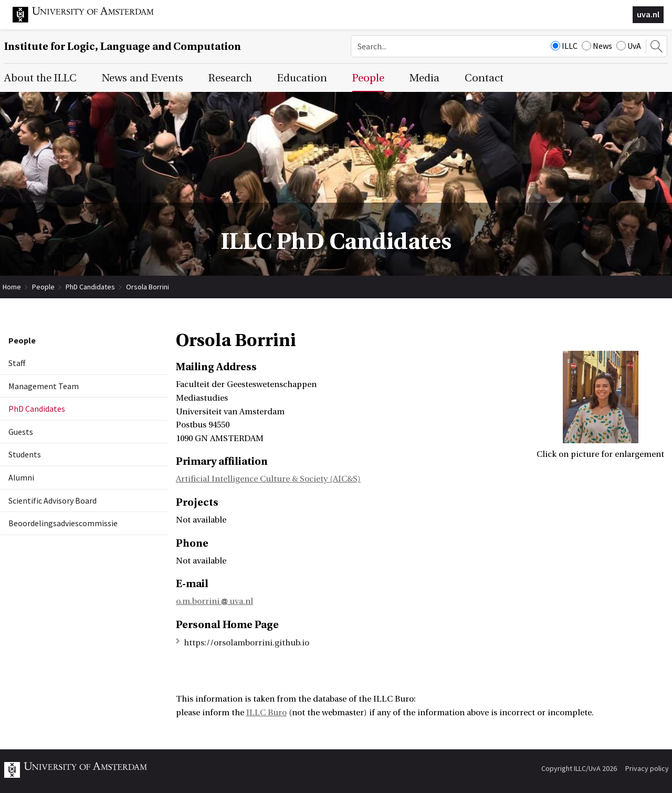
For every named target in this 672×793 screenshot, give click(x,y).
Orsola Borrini (148, 287)
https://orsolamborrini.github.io (246, 643)
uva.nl (648, 14)
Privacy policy (647, 768)
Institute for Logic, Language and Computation (123, 46)
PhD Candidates (90, 287)
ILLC (564, 46)
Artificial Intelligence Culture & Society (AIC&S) (268, 479)
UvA (629, 46)
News (597, 46)
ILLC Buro (266, 713)
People (43, 287)
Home (12, 287)
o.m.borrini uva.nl (214, 601)
